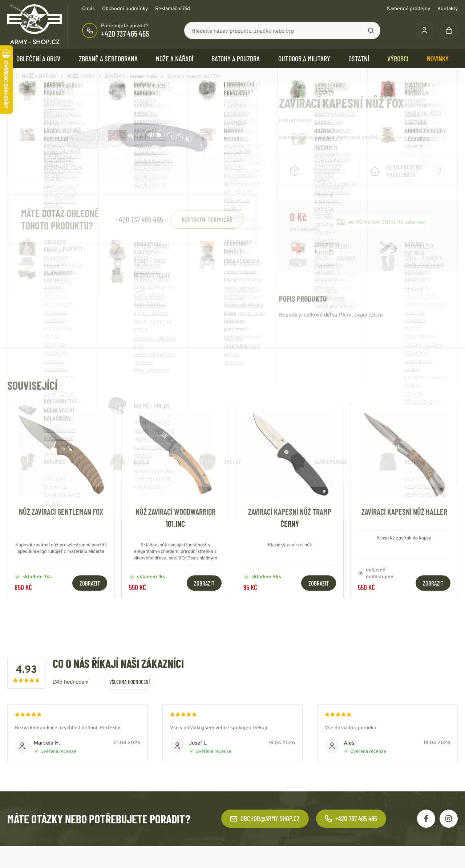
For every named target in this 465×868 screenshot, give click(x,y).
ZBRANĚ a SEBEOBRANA (108, 58)
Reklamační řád (173, 8)
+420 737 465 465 (125, 33)
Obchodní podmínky (125, 8)
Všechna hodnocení (130, 689)
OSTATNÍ (359, 58)
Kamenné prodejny (409, 8)
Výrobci (398, 58)
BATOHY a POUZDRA (236, 58)
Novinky (438, 58)
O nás (88, 8)
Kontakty (448, 8)
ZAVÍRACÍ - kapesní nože (131, 76)
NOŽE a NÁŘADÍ (175, 58)
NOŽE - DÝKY (81, 76)
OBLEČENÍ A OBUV (38, 58)
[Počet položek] (315, 258)
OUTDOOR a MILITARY (304, 58)
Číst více (392, 137)
